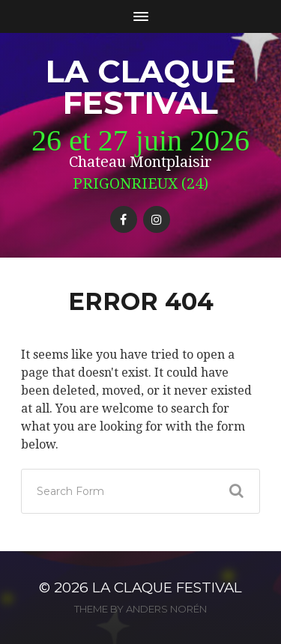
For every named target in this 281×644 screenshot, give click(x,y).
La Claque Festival (141, 87)
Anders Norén (166, 609)
